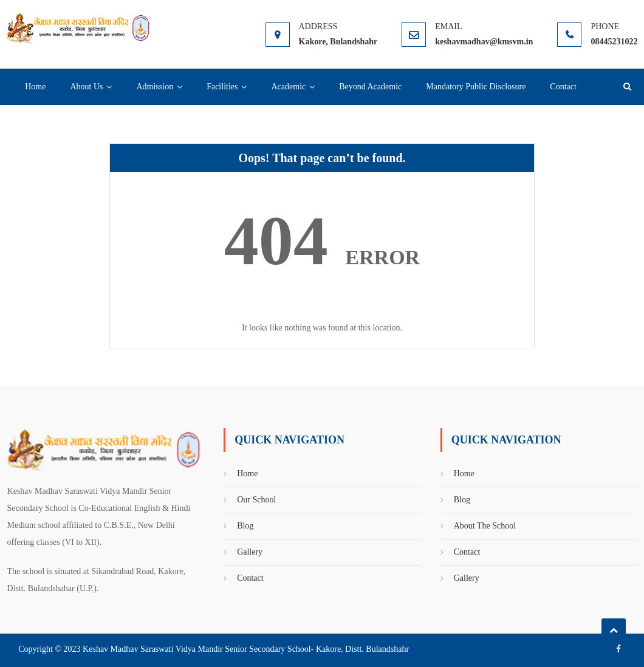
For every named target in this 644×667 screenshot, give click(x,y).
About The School (485, 526)
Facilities (222, 87)
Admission (155, 87)
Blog (245, 526)
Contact (563, 87)
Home (35, 87)
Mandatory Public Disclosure (476, 87)
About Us (86, 87)
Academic (288, 87)
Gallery (250, 552)
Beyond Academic (370, 87)
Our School (256, 500)
